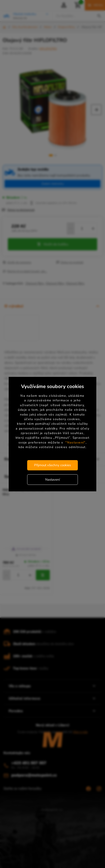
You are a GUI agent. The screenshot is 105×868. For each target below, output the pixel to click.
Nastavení (52, 479)
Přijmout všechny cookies (52, 465)
